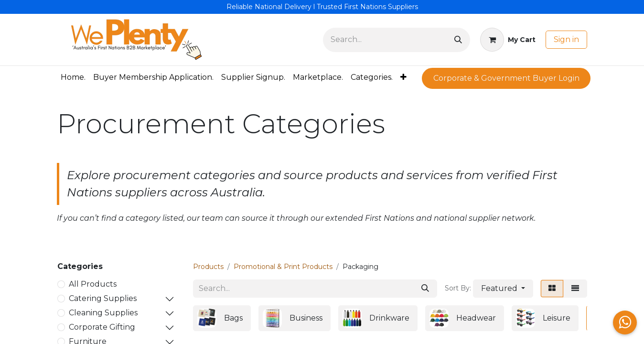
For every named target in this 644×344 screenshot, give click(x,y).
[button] (503, 289)
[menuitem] (73, 77)
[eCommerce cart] (508, 40)
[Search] (458, 40)
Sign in (566, 39)
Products (208, 267)
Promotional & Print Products (283, 267)
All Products (93, 284)
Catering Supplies (103, 298)
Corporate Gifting (102, 327)
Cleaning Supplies (103, 313)
